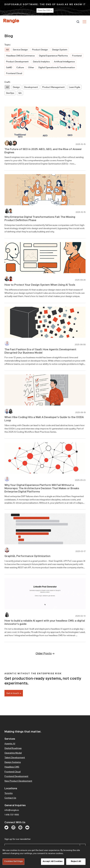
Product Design (40, 50)
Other (31, 67)
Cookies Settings (13, 862)
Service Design (20, 50)
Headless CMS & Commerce (20, 56)
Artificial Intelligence (64, 62)
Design (16, 87)
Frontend (77, 56)
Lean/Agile (75, 87)
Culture (20, 67)
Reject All (76, 862)
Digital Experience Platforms (53, 56)
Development (31, 87)
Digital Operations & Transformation (57, 67)
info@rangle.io (12, 810)
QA (20, 93)
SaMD (9, 67)
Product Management (53, 87)
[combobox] (78, 22)
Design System (60, 50)
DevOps (10, 93)
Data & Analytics (41, 62)
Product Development (17, 62)
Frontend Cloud (14, 73)
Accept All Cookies (53, 862)
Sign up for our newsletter (30, 839)
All (7, 50)
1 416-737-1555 (12, 815)
